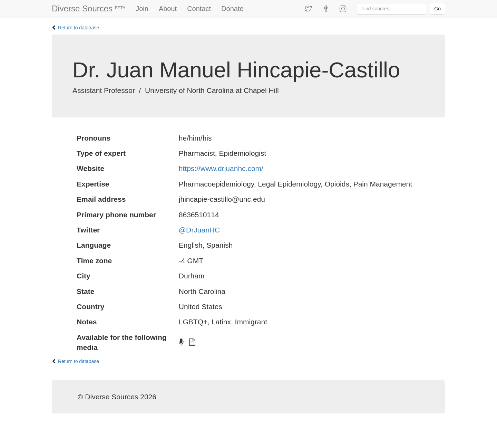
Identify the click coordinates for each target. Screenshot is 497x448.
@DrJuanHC (199, 230)
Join (142, 9)
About (168, 9)
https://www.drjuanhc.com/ (221, 168)
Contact (199, 9)
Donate (232, 9)
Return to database (79, 28)
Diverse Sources (89, 8)
